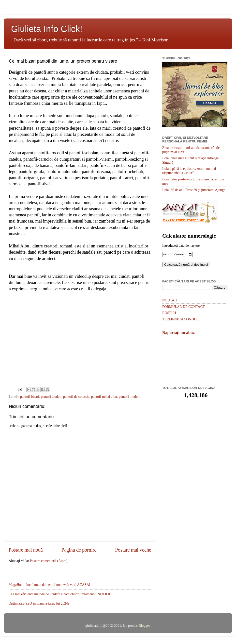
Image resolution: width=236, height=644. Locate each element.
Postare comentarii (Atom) (49, 561)
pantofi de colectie (76, 397)
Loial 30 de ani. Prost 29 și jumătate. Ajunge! (194, 190)
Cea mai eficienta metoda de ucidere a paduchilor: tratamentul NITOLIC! (61, 594)
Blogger (144, 626)
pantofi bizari (30, 397)
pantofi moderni (130, 397)
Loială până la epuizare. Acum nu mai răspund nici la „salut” (189, 171)
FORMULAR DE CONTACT (184, 307)
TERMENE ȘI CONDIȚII (181, 320)
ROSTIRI (169, 313)
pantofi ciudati (51, 397)
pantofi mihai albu (104, 397)
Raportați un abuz (178, 333)
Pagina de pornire (79, 550)
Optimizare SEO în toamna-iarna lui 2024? (39, 603)
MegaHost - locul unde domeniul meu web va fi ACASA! (49, 585)
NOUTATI (170, 301)
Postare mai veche (133, 550)
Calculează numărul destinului (186, 265)
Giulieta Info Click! (47, 29)
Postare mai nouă (26, 550)
